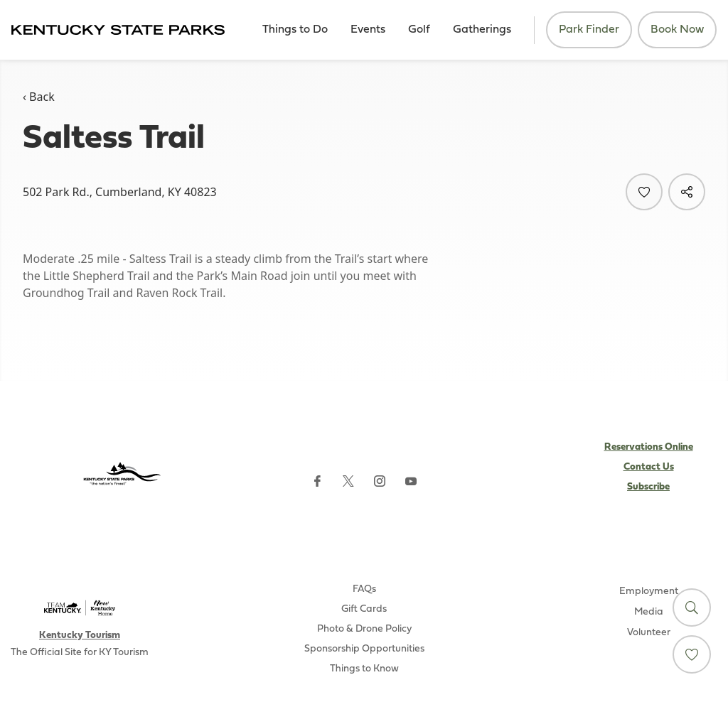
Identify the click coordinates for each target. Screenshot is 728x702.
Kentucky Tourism (80, 636)
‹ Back (39, 97)
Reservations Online (649, 447)
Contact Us (649, 467)
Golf (419, 30)
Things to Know (364, 669)
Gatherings (482, 30)
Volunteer (649, 633)
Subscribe (648, 487)
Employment (649, 592)
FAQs (364, 589)
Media (649, 612)
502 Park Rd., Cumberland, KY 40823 (120, 192)
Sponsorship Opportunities (364, 649)
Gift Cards (364, 609)
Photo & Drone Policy (364, 629)
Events (368, 30)
